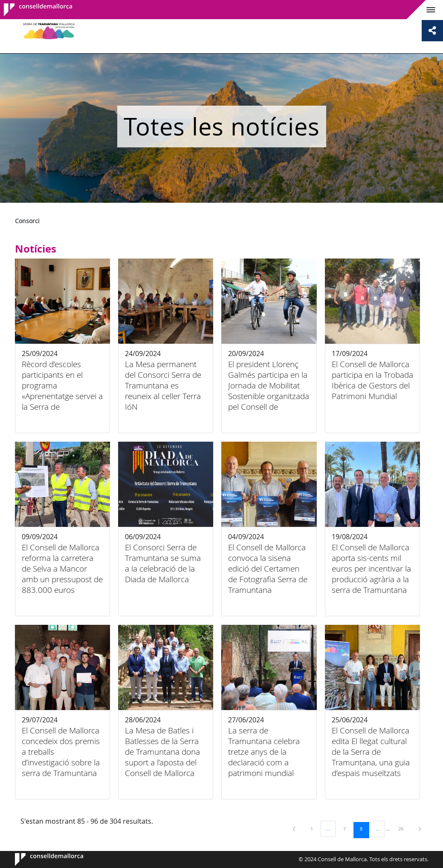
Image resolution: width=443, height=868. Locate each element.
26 (404, 828)
